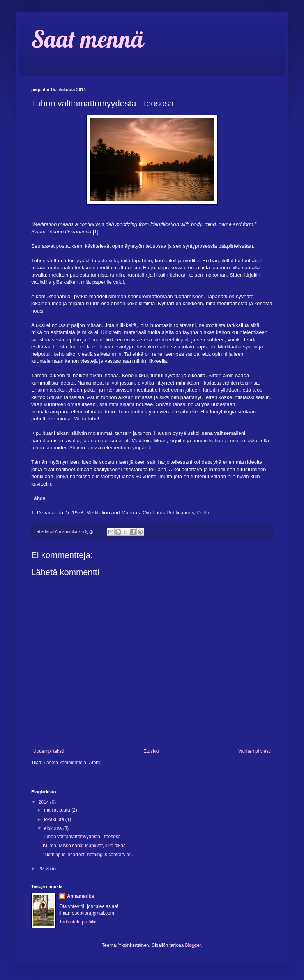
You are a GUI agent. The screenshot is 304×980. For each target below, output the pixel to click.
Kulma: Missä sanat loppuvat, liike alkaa (84, 846)
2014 (44, 802)
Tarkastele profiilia (78, 922)
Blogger (193, 945)
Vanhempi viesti (255, 751)
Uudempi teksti (49, 751)
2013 (44, 869)
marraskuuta (58, 810)
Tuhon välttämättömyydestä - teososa (82, 837)
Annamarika (80, 896)
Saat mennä (87, 39)
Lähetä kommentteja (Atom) (72, 763)
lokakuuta (55, 819)
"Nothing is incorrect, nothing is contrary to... (89, 855)
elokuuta (54, 828)
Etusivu (151, 751)
